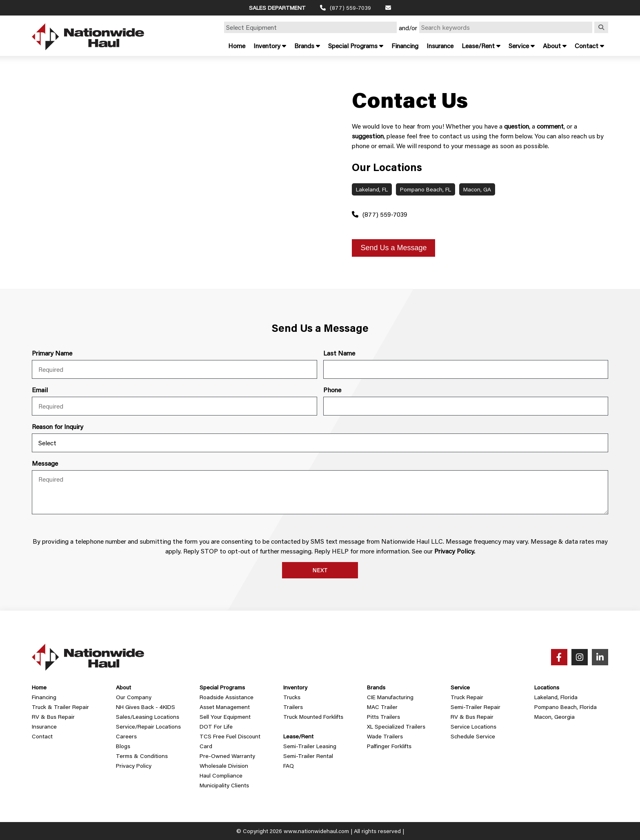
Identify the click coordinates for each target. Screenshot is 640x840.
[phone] (466, 406)
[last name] (466, 369)
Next (320, 570)
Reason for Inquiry (58, 426)
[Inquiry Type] (320, 443)
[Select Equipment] (311, 27)
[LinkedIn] (600, 657)
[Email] (388, 8)
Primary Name (52, 353)
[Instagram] (580, 657)
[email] (174, 406)
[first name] (174, 369)
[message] (320, 492)
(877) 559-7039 (380, 214)
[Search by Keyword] (506, 27)
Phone (332, 390)
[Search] (601, 27)
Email (40, 390)
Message (45, 463)
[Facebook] (559, 657)
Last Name (339, 353)
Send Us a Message (393, 248)
